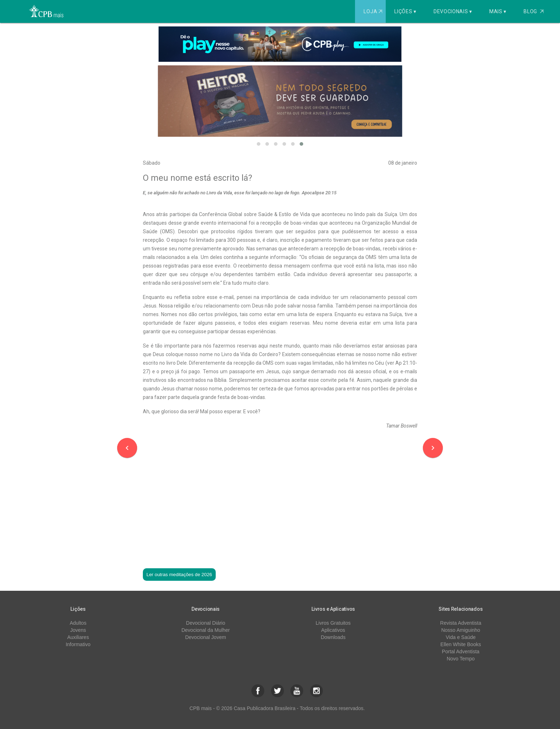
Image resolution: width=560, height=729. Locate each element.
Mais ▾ (498, 11)
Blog (534, 11)
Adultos (78, 623)
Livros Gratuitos (333, 623)
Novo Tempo (461, 659)
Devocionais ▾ (453, 11)
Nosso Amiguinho (461, 630)
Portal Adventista (461, 651)
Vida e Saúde (461, 637)
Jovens (78, 630)
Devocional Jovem (205, 637)
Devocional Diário (206, 623)
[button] (259, 144)
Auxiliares (78, 637)
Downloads (333, 637)
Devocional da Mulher (206, 630)
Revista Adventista (461, 623)
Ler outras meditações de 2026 (179, 575)
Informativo (78, 644)
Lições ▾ (405, 11)
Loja (374, 11)
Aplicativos (333, 630)
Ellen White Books (461, 644)
